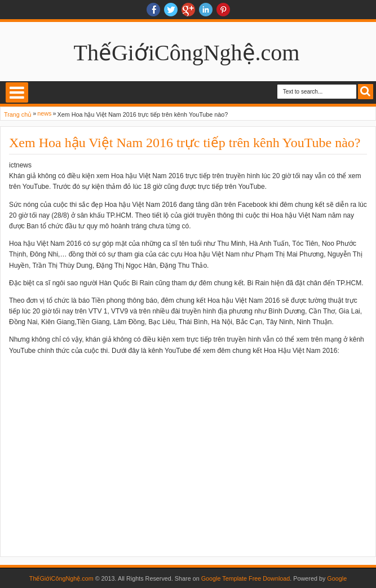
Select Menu (17, 92)
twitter (171, 10)
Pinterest (223, 10)
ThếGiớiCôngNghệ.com (187, 53)
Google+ (188, 10)
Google (337, 578)
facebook (153, 10)
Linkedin (206, 10)
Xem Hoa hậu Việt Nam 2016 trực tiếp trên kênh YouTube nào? (185, 143)
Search (366, 92)
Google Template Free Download (246, 578)
